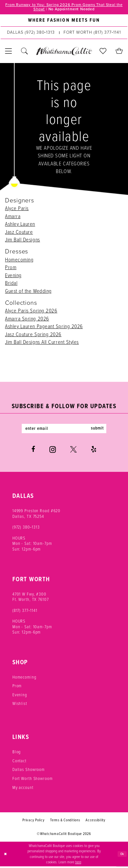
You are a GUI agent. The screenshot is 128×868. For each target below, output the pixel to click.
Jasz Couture (19, 232)
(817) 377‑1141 (25, 612)
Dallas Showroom (29, 771)
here (78, 864)
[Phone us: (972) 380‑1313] (31, 33)
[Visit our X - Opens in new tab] (73, 451)
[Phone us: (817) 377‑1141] (92, 33)
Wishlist (20, 705)
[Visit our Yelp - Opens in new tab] (94, 451)
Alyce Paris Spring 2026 (31, 311)
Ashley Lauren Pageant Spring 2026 (44, 327)
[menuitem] (64, 22)
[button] (9, 52)
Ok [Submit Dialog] (122, 855)
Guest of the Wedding (28, 291)
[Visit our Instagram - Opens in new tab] (53, 451)
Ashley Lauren (20, 225)
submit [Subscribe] (101, 430)
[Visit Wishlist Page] (103, 52)
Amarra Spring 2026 (27, 319)
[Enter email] (64, 430)
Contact (19, 762)
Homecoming (19, 260)
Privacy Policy (34, 822)
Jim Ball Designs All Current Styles (42, 343)
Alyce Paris (17, 209)
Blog (17, 754)
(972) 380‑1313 (26, 529)
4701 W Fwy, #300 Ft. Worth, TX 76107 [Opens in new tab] (31, 598)
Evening (13, 276)
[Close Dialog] (6, 856)
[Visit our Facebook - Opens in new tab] (33, 451)
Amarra (13, 217)
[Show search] (25, 52)
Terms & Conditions (65, 822)
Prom (11, 268)
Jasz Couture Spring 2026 (33, 335)
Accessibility (96, 822)
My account (23, 789)
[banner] (64, 52)
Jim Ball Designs (23, 240)
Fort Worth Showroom (33, 780)
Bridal (11, 284)
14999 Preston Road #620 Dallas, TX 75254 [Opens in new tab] (36, 515)
